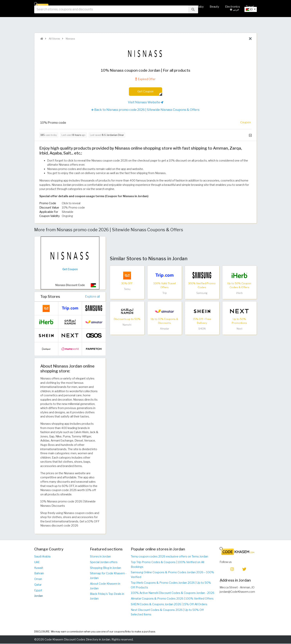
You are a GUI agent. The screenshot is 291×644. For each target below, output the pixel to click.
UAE (37, 562)
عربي (235, 19)
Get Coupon (146, 92)
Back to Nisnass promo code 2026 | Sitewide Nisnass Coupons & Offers (145, 110)
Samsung (202, 293)
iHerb (239, 293)
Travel (250, 7)
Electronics (233, 7)
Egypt (38, 591)
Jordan (39, 596)
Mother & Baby (194, 7)
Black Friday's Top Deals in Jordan (107, 596)
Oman (38, 579)
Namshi (127, 325)
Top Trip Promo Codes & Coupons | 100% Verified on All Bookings (168, 565)
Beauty (214, 7)
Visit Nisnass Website (146, 103)
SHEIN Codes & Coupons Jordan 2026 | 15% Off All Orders (169, 604)
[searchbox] (111, 19)
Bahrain (39, 574)
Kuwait (39, 568)
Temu (127, 289)
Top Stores (50, 297)
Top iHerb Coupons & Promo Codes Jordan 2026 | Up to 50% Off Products (171, 585)
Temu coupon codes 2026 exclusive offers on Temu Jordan (169, 557)
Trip (165, 293)
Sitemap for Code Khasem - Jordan (108, 576)
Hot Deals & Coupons (147, 7)
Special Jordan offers (104, 562)
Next (239, 329)
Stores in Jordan (100, 557)
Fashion (173, 7)
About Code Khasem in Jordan (105, 586)
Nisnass (70, 39)
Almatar (165, 329)
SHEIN (202, 329)
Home (105, 7)
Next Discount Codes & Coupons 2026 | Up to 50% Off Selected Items (167, 612)
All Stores (121, 7)
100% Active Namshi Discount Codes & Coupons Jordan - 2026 (173, 593)
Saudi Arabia (42, 557)
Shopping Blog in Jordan (106, 568)
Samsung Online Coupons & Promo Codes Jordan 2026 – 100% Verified (172, 575)
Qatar (38, 585)
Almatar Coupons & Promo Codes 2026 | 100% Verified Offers (172, 599)
